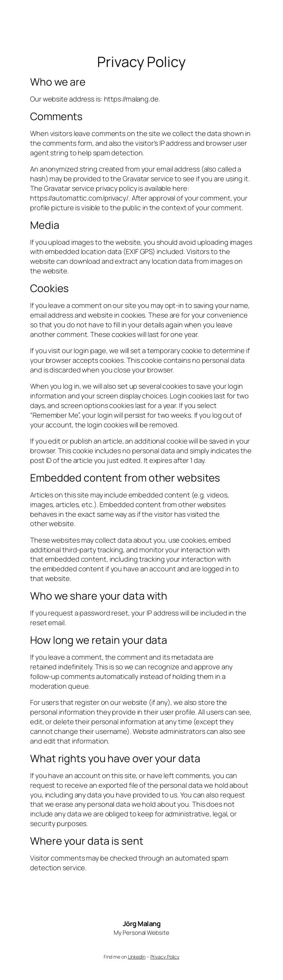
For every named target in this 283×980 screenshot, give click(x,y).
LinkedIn (137, 957)
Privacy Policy (165, 957)
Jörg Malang (142, 924)
